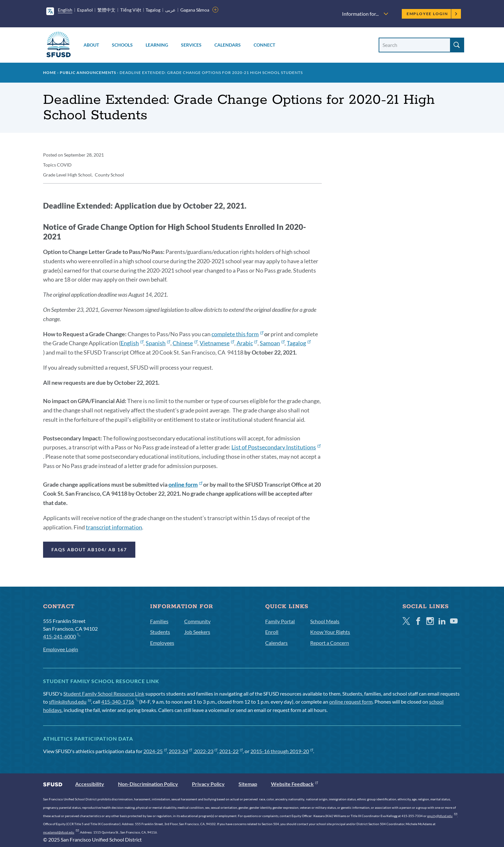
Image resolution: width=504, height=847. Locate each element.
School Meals (325, 621)
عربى (170, 10)
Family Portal (280, 621)
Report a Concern (330, 643)
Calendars (228, 45)
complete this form (237, 334)
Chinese (185, 343)
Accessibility (90, 784)
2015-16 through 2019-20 (282, 751)
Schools (122, 45)
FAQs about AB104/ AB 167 (89, 550)
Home (50, 72)
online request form (351, 702)
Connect (264, 45)
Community (197, 621)
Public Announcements (88, 72)
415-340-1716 (120, 702)
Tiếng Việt (131, 10)
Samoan (272, 343)
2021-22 (231, 751)
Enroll (272, 632)
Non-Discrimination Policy (148, 784)
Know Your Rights (330, 632)
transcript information (114, 527)
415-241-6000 (62, 636)
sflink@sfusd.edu (70, 702)
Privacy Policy (208, 784)
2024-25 (155, 751)
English (65, 10)
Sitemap (248, 784)
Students (160, 632)
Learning (157, 45)
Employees (162, 643)
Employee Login (432, 14)
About (91, 45)
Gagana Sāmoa (195, 10)
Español (85, 10)
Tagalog (153, 10)
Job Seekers (197, 632)
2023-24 (180, 751)
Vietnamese (217, 343)
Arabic (247, 343)
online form (185, 484)
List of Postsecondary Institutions (276, 447)
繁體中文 (106, 10)
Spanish (158, 343)
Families (159, 621)
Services (191, 45)
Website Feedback (294, 784)
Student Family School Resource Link (104, 694)
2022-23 (206, 751)
